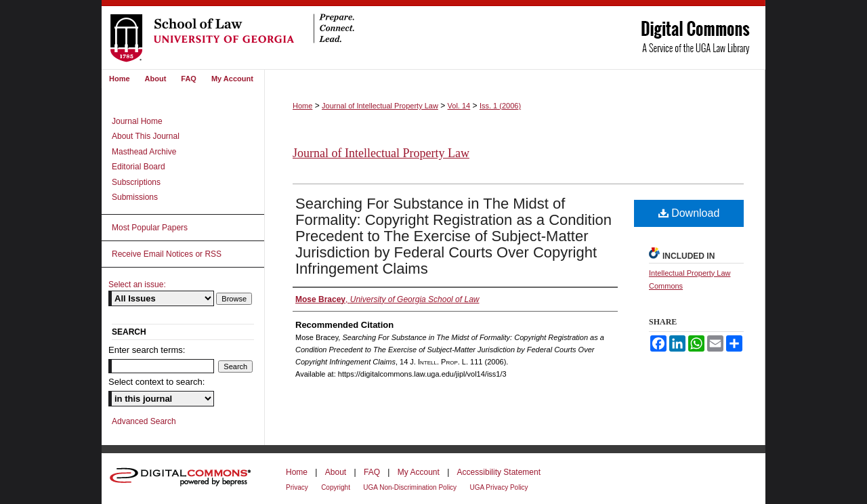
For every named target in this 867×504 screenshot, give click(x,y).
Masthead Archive (144, 152)
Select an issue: (137, 285)
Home (302, 106)
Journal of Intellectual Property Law (380, 106)
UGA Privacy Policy (499, 487)
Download (689, 213)
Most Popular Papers (150, 228)
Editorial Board (139, 167)
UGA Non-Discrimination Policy (410, 487)
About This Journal (146, 136)
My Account (419, 472)
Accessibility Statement (499, 472)
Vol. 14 (459, 106)
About (336, 472)
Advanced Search (144, 421)
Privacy (297, 487)
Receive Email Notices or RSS (167, 254)
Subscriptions (136, 182)
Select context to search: (156, 382)
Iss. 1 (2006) (500, 106)
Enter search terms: (147, 350)
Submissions (135, 197)
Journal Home (137, 121)
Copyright (336, 487)
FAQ (372, 472)
